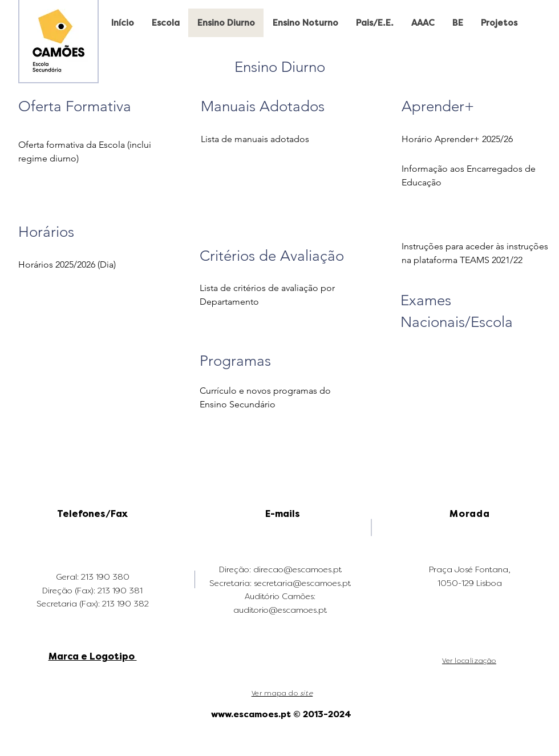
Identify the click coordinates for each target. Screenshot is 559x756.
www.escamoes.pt (251, 714)
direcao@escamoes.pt (297, 570)
